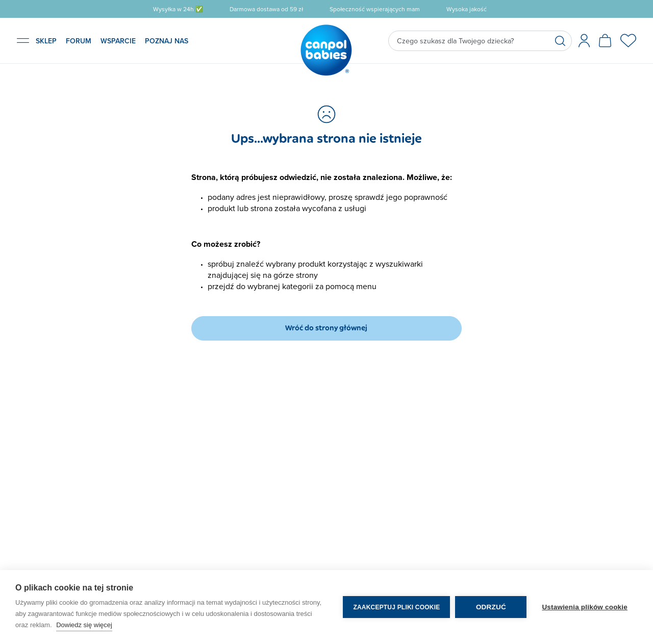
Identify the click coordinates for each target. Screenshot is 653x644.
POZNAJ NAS (167, 41)
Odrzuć (491, 607)
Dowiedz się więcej (84, 625)
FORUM (79, 41)
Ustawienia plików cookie (585, 607)
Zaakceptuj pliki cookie (396, 607)
